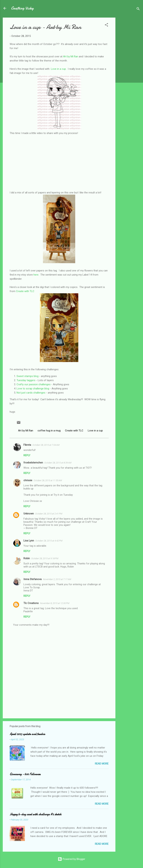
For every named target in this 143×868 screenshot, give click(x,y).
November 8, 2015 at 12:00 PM (55, 603)
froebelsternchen (33, 463)
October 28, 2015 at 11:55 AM (48, 480)
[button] (106, 25)
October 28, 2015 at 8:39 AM (58, 463)
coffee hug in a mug (49, 431)
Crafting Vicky (22, 8)
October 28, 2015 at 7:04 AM (46, 445)
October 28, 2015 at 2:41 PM (49, 514)
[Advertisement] (129, 69)
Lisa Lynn (29, 541)
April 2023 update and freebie (27, 734)
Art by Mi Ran (71, 56)
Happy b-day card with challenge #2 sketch (36, 814)
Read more (102, 764)
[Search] (138, 9)
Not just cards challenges (31, 393)
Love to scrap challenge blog (33, 389)
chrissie (28, 480)
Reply (27, 455)
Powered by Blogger (71, 859)
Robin (27, 558)
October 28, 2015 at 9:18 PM (45, 558)
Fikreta (27, 445)
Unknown (29, 514)
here (36, 275)
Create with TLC (25, 291)
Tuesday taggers (26, 380)
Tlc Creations (31, 603)
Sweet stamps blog (28, 376)
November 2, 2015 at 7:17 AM (57, 579)
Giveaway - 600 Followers (25, 774)
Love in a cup (58, 69)
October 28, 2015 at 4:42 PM (49, 541)
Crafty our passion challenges (34, 384)
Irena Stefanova (33, 579)
